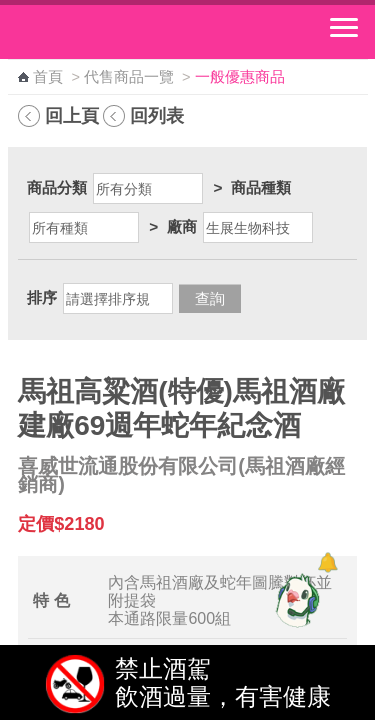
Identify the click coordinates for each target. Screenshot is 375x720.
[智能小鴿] (295, 600)
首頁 (48, 77)
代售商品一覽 (129, 77)
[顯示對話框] (327, 562)
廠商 (182, 226)
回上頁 (72, 115)
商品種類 (261, 187)
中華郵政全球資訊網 (125, 32)
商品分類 (57, 187)
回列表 (157, 115)
